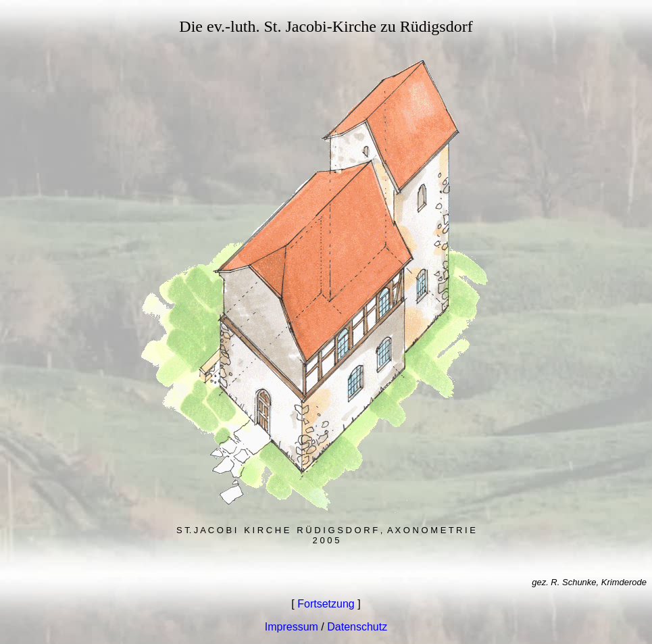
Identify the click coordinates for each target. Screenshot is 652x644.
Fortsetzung (326, 604)
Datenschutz (357, 627)
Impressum (292, 627)
